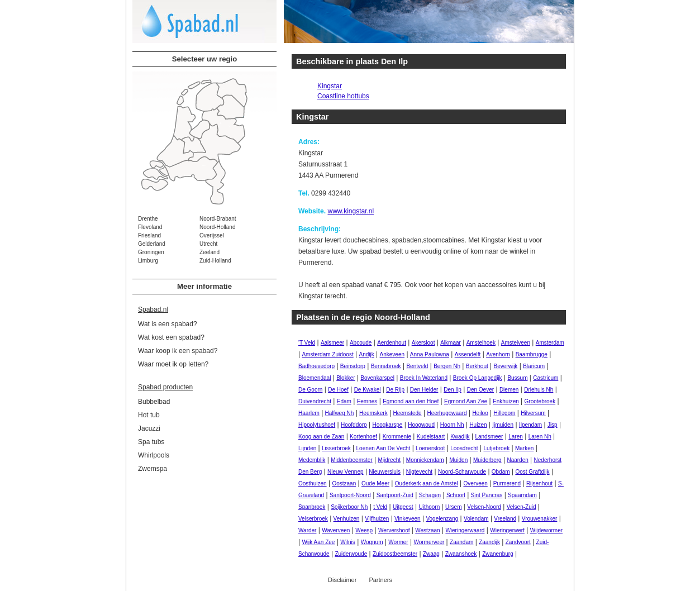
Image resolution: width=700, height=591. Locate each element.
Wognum (372, 542)
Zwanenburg (498, 554)
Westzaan (427, 530)
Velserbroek (313, 519)
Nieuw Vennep (346, 472)
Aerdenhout (392, 343)
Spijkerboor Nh (349, 507)
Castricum (546, 378)
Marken (524, 448)
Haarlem (309, 413)
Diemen (509, 390)
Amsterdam (550, 343)
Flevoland (150, 227)
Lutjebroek (496, 448)
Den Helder (424, 390)
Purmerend (507, 483)
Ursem (453, 507)
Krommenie (397, 437)
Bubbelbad (154, 402)
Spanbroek (312, 507)
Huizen (478, 425)
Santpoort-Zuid (395, 495)
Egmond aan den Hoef (411, 401)
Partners (380, 580)
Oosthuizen (313, 483)
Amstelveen (516, 343)
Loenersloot (430, 448)
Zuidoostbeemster (395, 554)
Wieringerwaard (465, 530)
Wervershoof (394, 530)
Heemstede (407, 413)
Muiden (458, 460)
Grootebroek (540, 401)
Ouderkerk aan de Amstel (427, 483)
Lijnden (307, 448)
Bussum (517, 378)
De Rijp (395, 390)
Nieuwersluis (385, 472)
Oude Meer (375, 483)
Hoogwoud (421, 425)
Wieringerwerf (507, 530)
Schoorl (456, 495)
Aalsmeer (332, 343)
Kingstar (330, 86)
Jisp (553, 425)
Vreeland (505, 519)
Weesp (364, 530)
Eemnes (367, 401)
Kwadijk (460, 437)
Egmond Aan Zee (466, 401)
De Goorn (310, 390)
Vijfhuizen (377, 519)
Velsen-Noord (484, 507)
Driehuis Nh (539, 390)
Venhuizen (347, 519)
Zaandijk (489, 542)
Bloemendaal (315, 378)
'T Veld (307, 343)
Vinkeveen (408, 519)
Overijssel (212, 235)
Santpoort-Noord (350, 495)
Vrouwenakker (540, 519)
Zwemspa (153, 469)
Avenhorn (498, 354)
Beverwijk (506, 366)
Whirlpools (154, 455)
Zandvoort (518, 542)
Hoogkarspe (387, 425)
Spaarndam (522, 495)
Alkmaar (451, 343)
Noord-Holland (217, 227)
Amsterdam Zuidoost (327, 354)
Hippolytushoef (317, 425)
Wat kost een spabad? (171, 337)
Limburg (148, 261)
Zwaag (431, 554)
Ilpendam (530, 425)
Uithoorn (429, 507)
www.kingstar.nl (351, 211)
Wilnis (348, 542)
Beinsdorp (353, 366)
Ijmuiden (503, 425)
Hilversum (533, 413)
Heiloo (480, 413)
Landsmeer (489, 437)
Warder (307, 530)
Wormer (398, 542)
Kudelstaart (431, 437)
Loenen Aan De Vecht (384, 448)
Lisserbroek (336, 448)
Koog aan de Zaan (321, 437)
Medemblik (312, 460)
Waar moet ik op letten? (173, 364)
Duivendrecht (315, 401)
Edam (344, 401)
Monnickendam (425, 460)
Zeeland (209, 252)
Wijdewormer (546, 530)
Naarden (517, 460)
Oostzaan (344, 483)
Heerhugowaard (447, 413)
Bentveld (417, 366)
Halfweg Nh (340, 413)
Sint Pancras (487, 495)
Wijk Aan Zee (318, 542)
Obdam (501, 472)
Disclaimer (342, 580)
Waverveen (336, 530)
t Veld (380, 507)
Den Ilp (453, 390)
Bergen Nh (447, 366)
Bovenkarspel (377, 378)
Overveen (475, 483)
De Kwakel (368, 390)
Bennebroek (386, 366)
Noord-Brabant (218, 219)
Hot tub (149, 415)
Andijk (367, 354)
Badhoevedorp (316, 366)
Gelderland (152, 244)
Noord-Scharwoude (462, 472)
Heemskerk (373, 413)
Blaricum (534, 366)
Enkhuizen (506, 401)
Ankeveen (392, 354)
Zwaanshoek (461, 554)
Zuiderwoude (351, 554)
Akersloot (423, 343)
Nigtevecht (419, 472)
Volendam (476, 519)
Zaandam (461, 542)
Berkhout (477, 366)
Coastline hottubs (343, 96)
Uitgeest (403, 507)
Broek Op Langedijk (478, 378)
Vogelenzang (442, 519)
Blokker (346, 378)
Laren (516, 437)
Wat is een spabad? (168, 324)
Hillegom (505, 413)
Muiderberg (487, 460)
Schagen (430, 495)
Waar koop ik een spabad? (178, 351)
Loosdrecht (464, 448)
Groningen (151, 252)
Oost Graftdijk (532, 472)
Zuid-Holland (215, 261)
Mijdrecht (389, 460)
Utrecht (208, 244)
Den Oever (480, 390)
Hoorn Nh (452, 425)
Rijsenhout (539, 483)
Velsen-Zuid (522, 507)
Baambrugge (532, 354)
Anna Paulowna (430, 354)
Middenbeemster (351, 460)
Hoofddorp (354, 425)
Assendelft (468, 354)
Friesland (149, 235)
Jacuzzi (149, 428)
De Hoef (338, 390)
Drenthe (148, 219)
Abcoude (361, 343)
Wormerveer (429, 542)
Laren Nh (540, 437)
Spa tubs (151, 442)
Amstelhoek (481, 343)
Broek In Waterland (424, 378)
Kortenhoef (363, 437)
